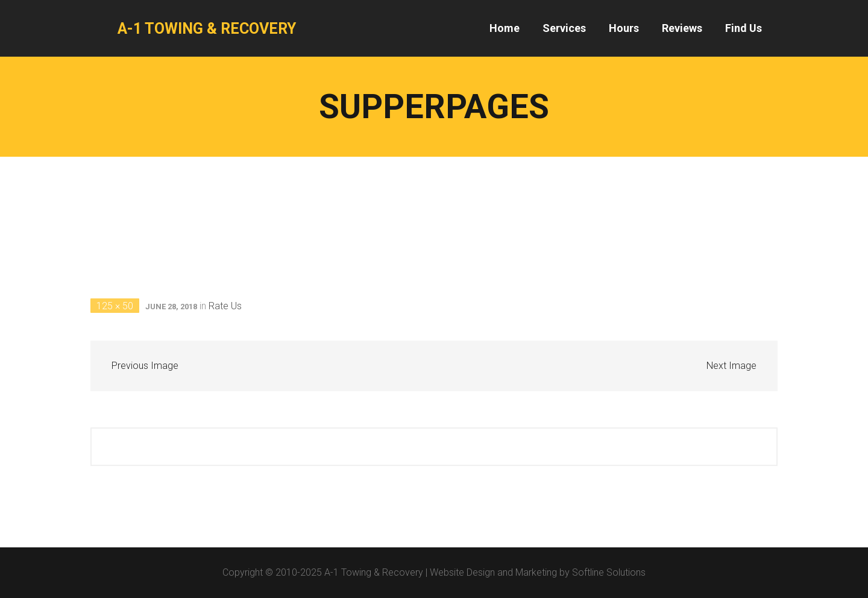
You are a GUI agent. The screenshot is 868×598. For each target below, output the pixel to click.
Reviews (682, 28)
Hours (624, 28)
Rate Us (225, 306)
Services (564, 28)
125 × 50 (115, 306)
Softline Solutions (609, 572)
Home (505, 28)
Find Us (744, 28)
